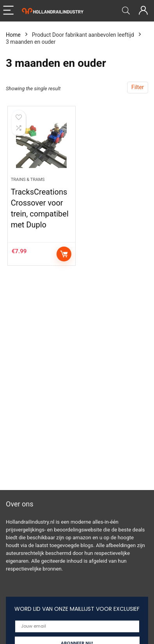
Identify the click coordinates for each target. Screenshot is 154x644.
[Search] (126, 11)
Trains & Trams (28, 180)
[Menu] (9, 11)
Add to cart (64, 254)
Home (13, 35)
